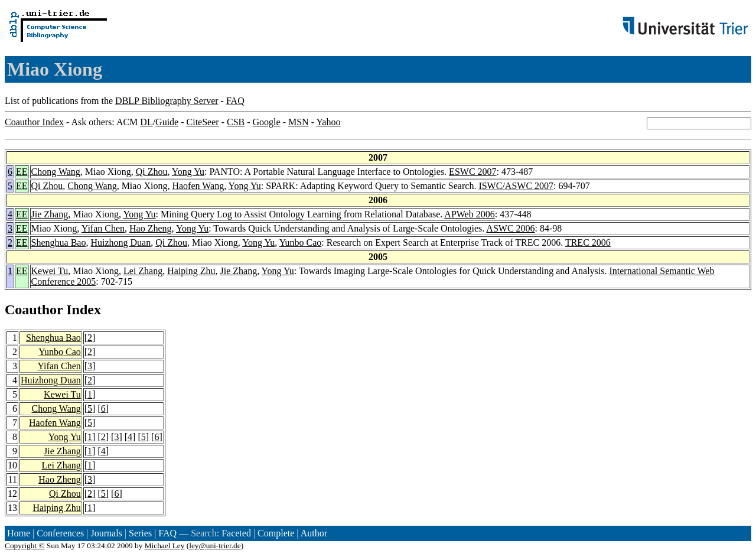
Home (19, 533)
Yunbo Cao (301, 242)
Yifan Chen (103, 228)
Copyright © (25, 546)
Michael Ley (165, 546)
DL (146, 122)
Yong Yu (188, 172)
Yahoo (328, 122)
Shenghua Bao (59, 242)
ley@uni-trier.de (215, 546)
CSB (236, 122)
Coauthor (34, 310)
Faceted (236, 533)
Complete (276, 533)
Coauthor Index (34, 122)
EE (22, 172)
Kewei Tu (50, 271)
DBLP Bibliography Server (167, 101)
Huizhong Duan (120, 242)
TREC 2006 (588, 242)
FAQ (235, 101)
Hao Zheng (151, 228)
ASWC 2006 (510, 228)
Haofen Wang (198, 186)
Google (267, 122)
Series (140, 533)
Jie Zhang (50, 214)
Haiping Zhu (191, 271)
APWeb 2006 (469, 214)
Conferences (60, 533)
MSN (299, 122)
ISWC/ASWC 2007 (516, 186)
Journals (106, 533)
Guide (167, 122)
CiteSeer (203, 122)
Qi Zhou (152, 172)
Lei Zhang (143, 271)
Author (314, 533)
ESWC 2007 (472, 172)
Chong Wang (56, 172)
